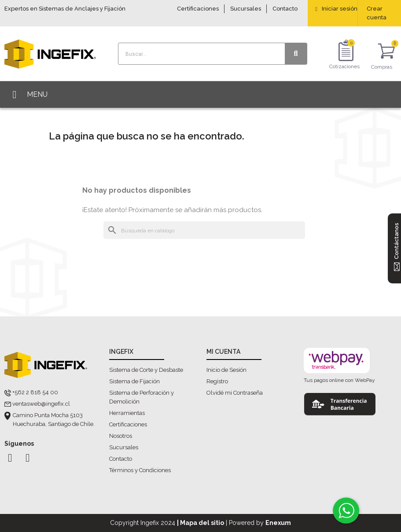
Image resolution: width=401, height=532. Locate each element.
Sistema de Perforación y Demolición (142, 397)
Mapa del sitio (202, 523)
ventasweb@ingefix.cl (41, 404)
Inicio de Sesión (226, 370)
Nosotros (121, 436)
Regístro (217, 381)
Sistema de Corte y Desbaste (146, 370)
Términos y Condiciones (140, 470)
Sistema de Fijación (134, 381)
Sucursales (246, 9)
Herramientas (127, 413)
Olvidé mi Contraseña (235, 393)
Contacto (285, 9)
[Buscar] (204, 230)
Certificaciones (198, 9)
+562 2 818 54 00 (35, 392)
